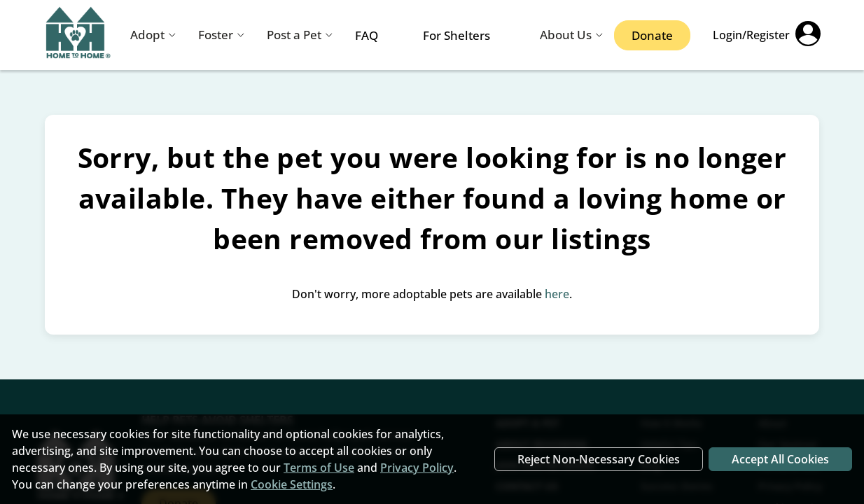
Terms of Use (319, 468)
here (557, 294)
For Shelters (457, 35)
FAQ (367, 35)
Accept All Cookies (780, 459)
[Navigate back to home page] (78, 35)
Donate (652, 35)
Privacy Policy (417, 468)
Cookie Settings (292, 484)
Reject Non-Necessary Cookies (599, 459)
